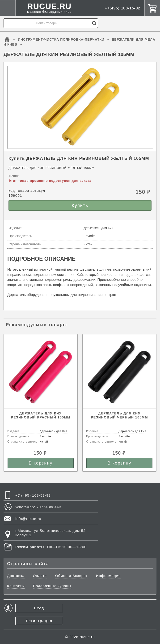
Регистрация (39, 621)
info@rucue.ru (28, 519)
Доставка (16, 576)
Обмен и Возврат (72, 576)
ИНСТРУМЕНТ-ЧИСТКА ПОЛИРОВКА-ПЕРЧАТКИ (61, 39)
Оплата (40, 576)
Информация (108, 576)
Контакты (16, 586)
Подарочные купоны (52, 586)
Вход (39, 608)
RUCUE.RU (49, 8)
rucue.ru (87, 637)
